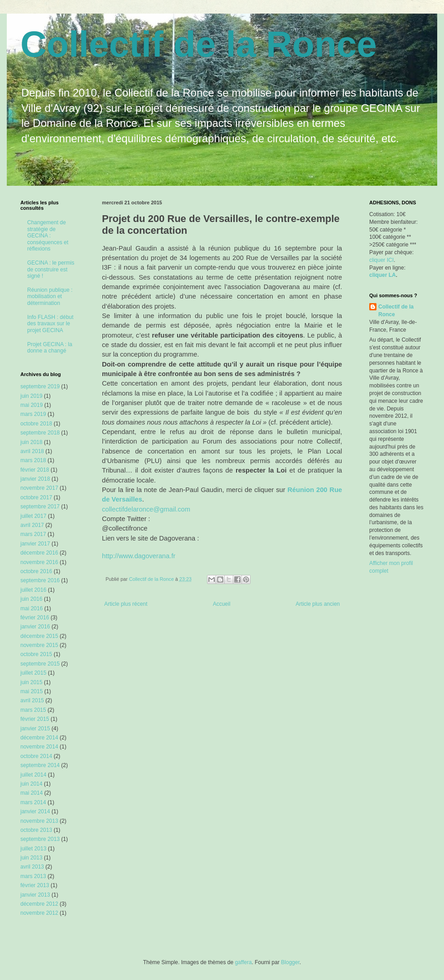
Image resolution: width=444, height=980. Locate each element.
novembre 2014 (39, 747)
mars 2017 (33, 534)
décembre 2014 (39, 738)
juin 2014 (31, 784)
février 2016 (35, 618)
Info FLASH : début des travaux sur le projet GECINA (50, 324)
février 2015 (35, 719)
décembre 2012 (39, 904)
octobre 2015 (36, 654)
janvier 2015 (35, 729)
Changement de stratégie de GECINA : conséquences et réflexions (48, 236)
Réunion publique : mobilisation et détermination (50, 297)
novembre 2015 (39, 645)
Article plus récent (126, 604)
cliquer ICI (381, 260)
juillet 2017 (33, 516)
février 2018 (35, 470)
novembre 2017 (39, 488)
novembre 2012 (39, 913)
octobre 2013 (36, 830)
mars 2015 (33, 710)
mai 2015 (31, 691)
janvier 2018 (35, 479)
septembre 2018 (40, 433)
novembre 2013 (39, 821)
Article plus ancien (318, 604)
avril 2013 (32, 867)
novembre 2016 (39, 562)
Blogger (290, 962)
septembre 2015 (40, 664)
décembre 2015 (39, 636)
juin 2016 (31, 599)
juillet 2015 (33, 673)
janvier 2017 (35, 544)
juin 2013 (31, 858)
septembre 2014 (40, 765)
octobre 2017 (36, 497)
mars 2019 (33, 414)
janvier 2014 (35, 811)
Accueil (222, 604)
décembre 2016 (39, 553)
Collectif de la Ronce (199, 44)
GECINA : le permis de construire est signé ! (51, 269)
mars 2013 (33, 876)
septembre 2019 (40, 386)
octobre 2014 (36, 756)
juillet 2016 (33, 590)
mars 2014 (33, 802)
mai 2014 (31, 793)
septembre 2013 (40, 839)
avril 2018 (32, 451)
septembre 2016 (40, 580)
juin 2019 (31, 396)
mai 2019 (31, 405)
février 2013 (35, 885)
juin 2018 (31, 442)
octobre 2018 (36, 424)
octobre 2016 (36, 571)
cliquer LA (383, 275)
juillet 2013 (33, 849)
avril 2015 (32, 700)
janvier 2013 (35, 895)
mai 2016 (31, 608)
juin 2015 (31, 682)
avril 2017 (32, 525)
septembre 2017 (40, 507)
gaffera (243, 962)
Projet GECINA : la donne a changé (50, 348)
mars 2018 (33, 460)
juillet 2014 (33, 775)
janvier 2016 (35, 627)
